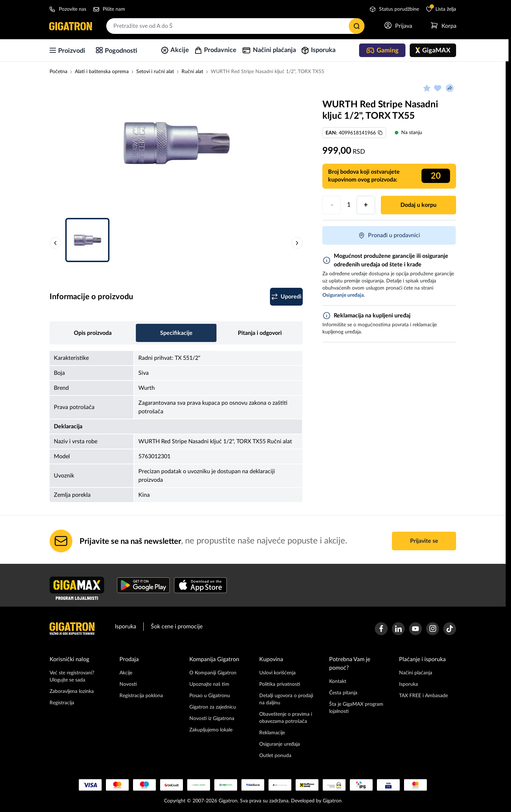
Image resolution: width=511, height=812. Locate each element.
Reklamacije (272, 733)
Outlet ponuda (275, 756)
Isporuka (126, 627)
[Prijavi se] (398, 26)
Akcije (126, 673)
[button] (176, 146)
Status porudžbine (394, 9)
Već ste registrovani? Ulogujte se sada (72, 676)
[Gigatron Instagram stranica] (433, 629)
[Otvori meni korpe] (443, 26)
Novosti (128, 684)
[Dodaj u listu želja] (438, 88)
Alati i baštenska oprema (102, 72)
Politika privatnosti (280, 684)
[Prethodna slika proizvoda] (55, 243)
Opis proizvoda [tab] (93, 333)
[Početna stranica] (71, 26)
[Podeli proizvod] (450, 88)
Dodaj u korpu (418, 205)
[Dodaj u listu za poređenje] (279, 297)
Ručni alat (192, 72)
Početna (58, 72)
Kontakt (338, 681)
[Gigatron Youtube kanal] (415, 629)
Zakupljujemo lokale (211, 730)
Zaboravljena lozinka (72, 691)
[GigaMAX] (433, 50)
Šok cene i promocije (177, 627)
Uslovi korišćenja (277, 673)
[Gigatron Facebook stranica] (381, 629)
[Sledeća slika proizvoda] (297, 243)
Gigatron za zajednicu (213, 707)
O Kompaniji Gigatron (213, 673)
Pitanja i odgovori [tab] (260, 333)
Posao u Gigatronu (210, 696)
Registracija (62, 703)
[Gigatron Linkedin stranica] (398, 629)
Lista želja (441, 9)
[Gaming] (382, 50)
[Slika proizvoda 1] (176, 143)
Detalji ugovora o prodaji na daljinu (286, 699)
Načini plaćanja (416, 673)
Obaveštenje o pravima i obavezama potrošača (286, 718)
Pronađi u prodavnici (389, 235)
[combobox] (235, 26)
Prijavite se (424, 541)
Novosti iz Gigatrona (212, 719)
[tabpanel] (176, 426)
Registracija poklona (141, 696)
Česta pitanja (343, 693)
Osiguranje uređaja (280, 744)
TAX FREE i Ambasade (423, 696)
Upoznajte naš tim (209, 684)
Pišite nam (109, 9)
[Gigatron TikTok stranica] (450, 629)
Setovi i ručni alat (155, 72)
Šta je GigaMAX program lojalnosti (356, 708)
